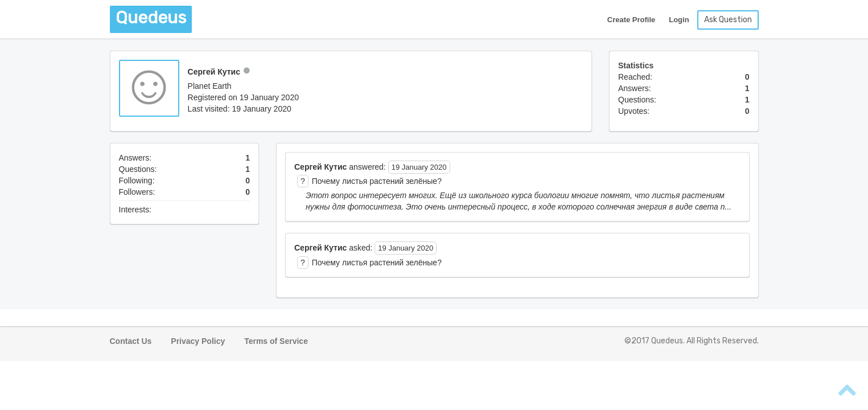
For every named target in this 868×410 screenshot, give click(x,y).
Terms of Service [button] (276, 341)
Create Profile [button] (632, 20)
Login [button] (679, 20)
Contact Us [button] (131, 341)
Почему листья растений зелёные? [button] (377, 181)
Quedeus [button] (151, 18)
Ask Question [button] (728, 20)
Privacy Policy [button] (198, 341)
